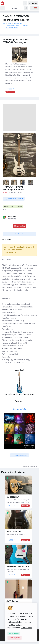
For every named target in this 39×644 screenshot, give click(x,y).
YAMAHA (25, 26)
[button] (34, 8)
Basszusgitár (18, 24)
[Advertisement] (19, 118)
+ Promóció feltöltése (19, 455)
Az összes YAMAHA (12, 28)
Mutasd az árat (19, 226)
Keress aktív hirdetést (14, 199)
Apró (10, 24)
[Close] (14, 633)
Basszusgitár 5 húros (13, 26)
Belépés (33, 3)
